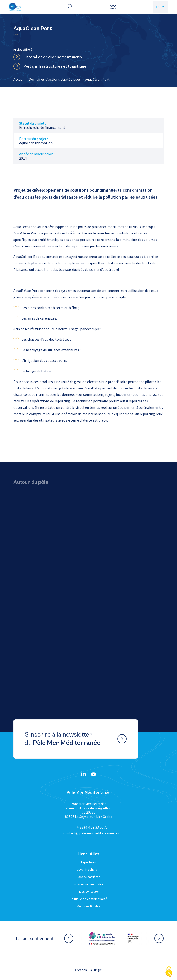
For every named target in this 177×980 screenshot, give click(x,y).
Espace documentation (88, 884)
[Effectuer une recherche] (70, 7)
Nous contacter (88, 891)
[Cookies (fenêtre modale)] (169, 972)
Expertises (88, 862)
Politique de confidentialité (88, 899)
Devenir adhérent (88, 869)
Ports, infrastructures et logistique (55, 66)
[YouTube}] (94, 774)
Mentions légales (88, 906)
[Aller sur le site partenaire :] (102, 938)
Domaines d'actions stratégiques (55, 79)
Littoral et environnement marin (53, 57)
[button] (113, 7)
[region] (89, 79)
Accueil (19, 79)
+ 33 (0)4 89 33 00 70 (92, 827)
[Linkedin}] (83, 774)
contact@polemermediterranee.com (92, 833)
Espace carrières (88, 877)
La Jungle (95, 970)
